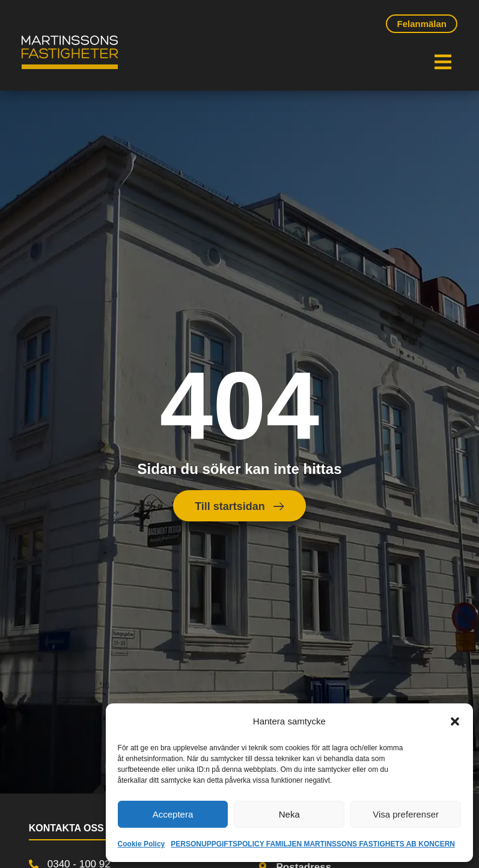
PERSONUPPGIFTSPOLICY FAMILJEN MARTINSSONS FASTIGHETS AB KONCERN (313, 844)
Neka (289, 814)
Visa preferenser (406, 814)
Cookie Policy (142, 844)
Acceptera (173, 814)
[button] (455, 721)
